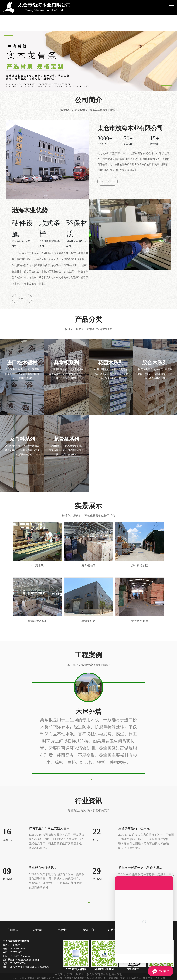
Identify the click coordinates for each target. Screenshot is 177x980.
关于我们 (38, 930)
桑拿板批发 (83, 978)
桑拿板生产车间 (38, 600)
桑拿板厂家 (71, 978)
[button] (86, 779)
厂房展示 (114, 930)
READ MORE (108, 181)
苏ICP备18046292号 (130, 978)
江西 (97, 974)
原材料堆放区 (139, 544)
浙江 (81, 974)
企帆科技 (161, 978)
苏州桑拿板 (96, 978)
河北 (120, 974)
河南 (114, 974)
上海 (75, 974)
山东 (86, 974)
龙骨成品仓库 (139, 600)
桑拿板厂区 (88, 600)
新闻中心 (88, 930)
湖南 (103, 974)
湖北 (108, 974)
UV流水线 (38, 544)
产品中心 (63, 930)
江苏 (70, 974)
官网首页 (13, 930)
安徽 (92, 974)
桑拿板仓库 (88, 544)
